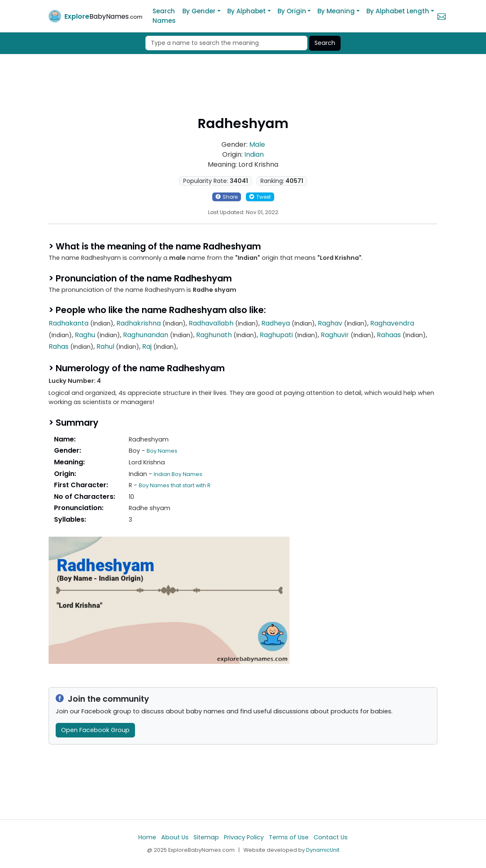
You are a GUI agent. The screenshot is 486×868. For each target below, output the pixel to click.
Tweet (260, 197)
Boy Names (162, 451)
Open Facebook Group (95, 730)
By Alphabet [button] (247, 11)
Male (257, 144)
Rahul (105, 346)
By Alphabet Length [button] (398, 11)
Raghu (85, 335)
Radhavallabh (211, 323)
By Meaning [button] (336, 11)
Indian (254, 154)
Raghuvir (335, 335)
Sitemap (206, 837)
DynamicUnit (323, 850)
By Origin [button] (292, 11)
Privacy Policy (244, 837)
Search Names (164, 16)
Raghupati (276, 335)
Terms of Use (289, 837)
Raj (147, 346)
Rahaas (389, 335)
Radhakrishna (139, 323)
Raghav (330, 323)
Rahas (59, 346)
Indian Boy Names (178, 474)
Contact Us (331, 837)
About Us (175, 837)
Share (227, 197)
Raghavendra (392, 323)
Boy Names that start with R (175, 485)
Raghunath (214, 335)
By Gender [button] (199, 11)
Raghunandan (146, 335)
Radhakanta (69, 323)
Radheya (276, 323)
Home (147, 837)
